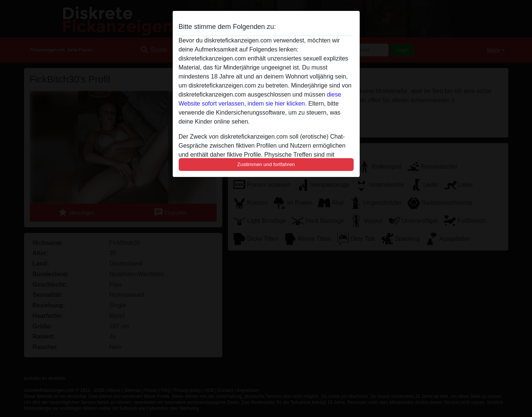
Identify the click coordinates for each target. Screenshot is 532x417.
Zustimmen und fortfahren (266, 164)
